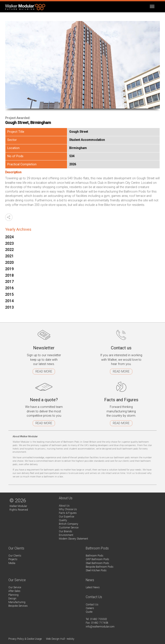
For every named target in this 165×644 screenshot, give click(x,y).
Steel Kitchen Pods (96, 570)
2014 (9, 301)
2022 (9, 250)
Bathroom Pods (95, 556)
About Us (64, 506)
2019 (9, 269)
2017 (9, 281)
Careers (90, 608)
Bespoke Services (18, 606)
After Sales (14, 591)
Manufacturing (17, 602)
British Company (69, 524)
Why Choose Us (68, 509)
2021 (9, 256)
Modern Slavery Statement (73, 539)
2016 (9, 288)
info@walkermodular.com (100, 627)
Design (12, 599)
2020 (9, 262)
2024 (9, 237)
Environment (66, 535)
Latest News (93, 587)
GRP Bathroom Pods (97, 559)
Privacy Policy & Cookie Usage (25, 639)
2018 (9, 275)
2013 (9, 307)
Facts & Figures (68, 513)
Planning (13, 595)
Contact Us (92, 605)
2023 (9, 243)
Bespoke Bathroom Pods (100, 567)
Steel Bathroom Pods (97, 563)
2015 (9, 294)
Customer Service (69, 528)
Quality (63, 520)
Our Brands (66, 531)
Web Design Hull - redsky (60, 639)
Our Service (15, 587)
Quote (89, 612)
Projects (13, 559)
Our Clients (15, 556)
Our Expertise (66, 517)
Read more (44, 372)
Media (12, 563)
